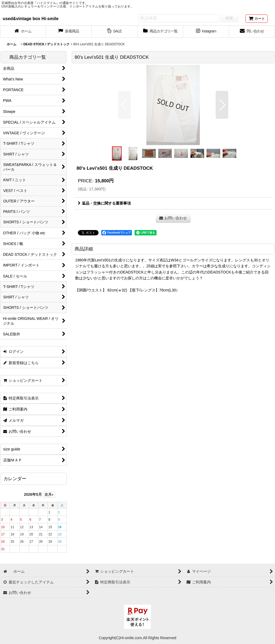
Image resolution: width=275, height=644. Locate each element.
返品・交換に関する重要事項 (104, 203)
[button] (124, 105)
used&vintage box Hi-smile (31, 18)
